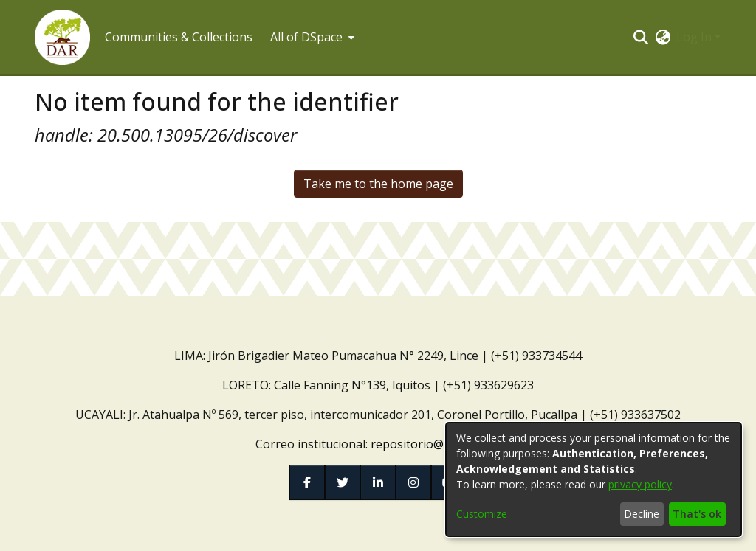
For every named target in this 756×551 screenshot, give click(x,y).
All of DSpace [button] (306, 37)
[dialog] (594, 479)
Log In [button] (695, 37)
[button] (62, 37)
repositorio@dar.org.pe (436, 444)
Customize (482, 514)
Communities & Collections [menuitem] (179, 37)
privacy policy (640, 484)
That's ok (697, 514)
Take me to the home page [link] (378, 184)
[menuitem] (311, 37)
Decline (642, 514)
